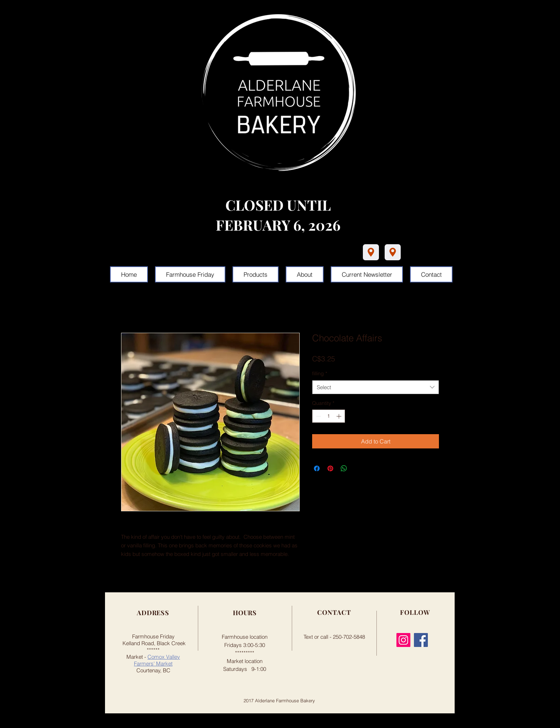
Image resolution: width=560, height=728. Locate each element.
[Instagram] (403, 640)
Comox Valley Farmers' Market (157, 660)
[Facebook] (421, 640)
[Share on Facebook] (317, 468)
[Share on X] (357, 468)
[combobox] (376, 387)
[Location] (371, 252)
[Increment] (339, 416)
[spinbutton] (329, 416)
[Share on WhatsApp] (344, 468)
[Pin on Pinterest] (330, 468)
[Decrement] (318, 416)
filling (320, 373)
